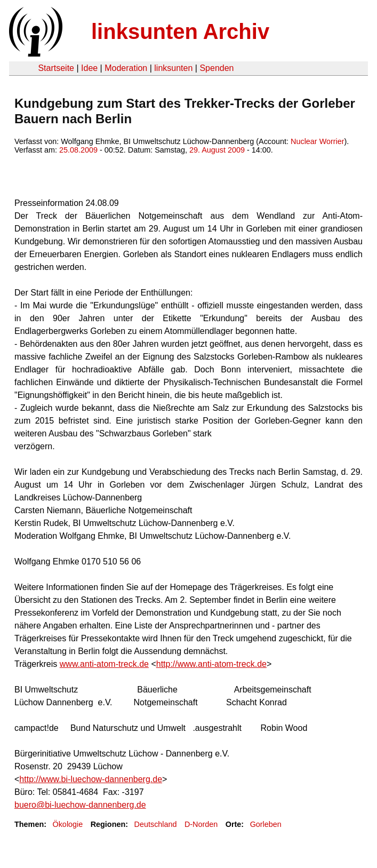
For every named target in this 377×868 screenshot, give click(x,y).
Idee (89, 68)
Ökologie (67, 824)
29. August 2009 (217, 150)
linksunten (173, 68)
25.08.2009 (78, 150)
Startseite (56, 68)
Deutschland (156, 824)
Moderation (126, 68)
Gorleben (266, 824)
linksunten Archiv (180, 31)
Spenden (216, 68)
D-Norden (201, 824)
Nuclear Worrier (318, 141)
